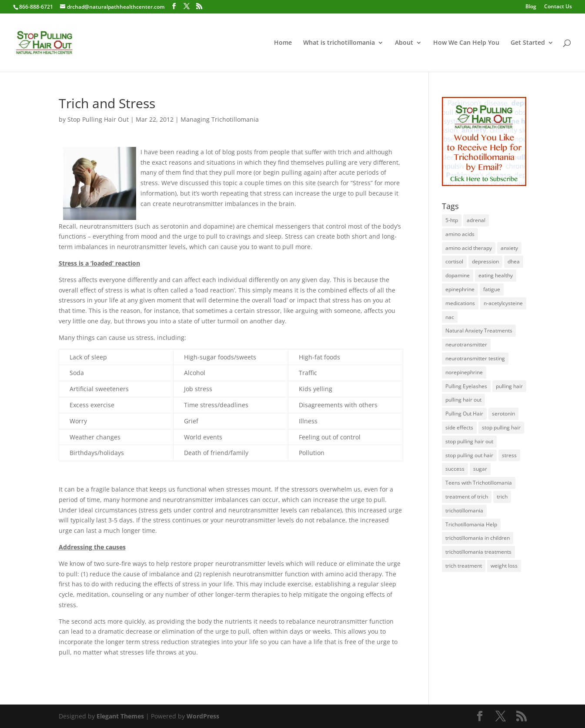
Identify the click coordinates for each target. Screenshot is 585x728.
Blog (531, 7)
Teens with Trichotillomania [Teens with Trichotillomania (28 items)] (479, 483)
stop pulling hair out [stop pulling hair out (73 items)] (469, 441)
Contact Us (558, 7)
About (404, 43)
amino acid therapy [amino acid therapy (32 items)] (469, 248)
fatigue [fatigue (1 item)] (492, 289)
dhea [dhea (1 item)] (514, 261)
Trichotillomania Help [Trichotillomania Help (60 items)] (471, 524)
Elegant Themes (120, 716)
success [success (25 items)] (455, 469)
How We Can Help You (466, 43)
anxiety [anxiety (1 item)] (509, 248)
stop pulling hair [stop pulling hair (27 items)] (501, 427)
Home (283, 43)
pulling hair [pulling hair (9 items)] (509, 386)
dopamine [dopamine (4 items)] (458, 275)
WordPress (203, 716)
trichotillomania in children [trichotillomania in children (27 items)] (478, 538)
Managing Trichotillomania (220, 119)
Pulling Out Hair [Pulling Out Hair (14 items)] (464, 414)
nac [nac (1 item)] (450, 317)
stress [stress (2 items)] (509, 455)
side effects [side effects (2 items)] (459, 427)
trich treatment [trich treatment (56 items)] (464, 566)
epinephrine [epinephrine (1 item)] (460, 289)
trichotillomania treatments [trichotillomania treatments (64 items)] (478, 552)
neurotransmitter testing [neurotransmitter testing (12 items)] (475, 358)
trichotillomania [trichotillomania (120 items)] (464, 510)
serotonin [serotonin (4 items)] (503, 414)
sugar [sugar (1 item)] (480, 469)
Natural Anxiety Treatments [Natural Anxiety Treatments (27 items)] (479, 331)
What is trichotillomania (339, 43)
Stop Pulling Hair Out (98, 119)
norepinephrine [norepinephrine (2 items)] (464, 372)
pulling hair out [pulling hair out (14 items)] (463, 400)
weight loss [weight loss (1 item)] (504, 566)
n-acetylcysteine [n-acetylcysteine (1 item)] (503, 303)
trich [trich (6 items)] (502, 497)
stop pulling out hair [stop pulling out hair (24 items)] (469, 455)
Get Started (528, 43)
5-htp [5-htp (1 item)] (452, 220)
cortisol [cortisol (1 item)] (454, 261)
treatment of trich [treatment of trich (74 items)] (467, 497)
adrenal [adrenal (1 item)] (476, 220)
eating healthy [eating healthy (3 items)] (496, 275)
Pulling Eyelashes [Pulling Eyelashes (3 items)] (466, 386)
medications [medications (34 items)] (460, 303)
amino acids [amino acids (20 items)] (460, 234)
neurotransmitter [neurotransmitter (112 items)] (466, 344)
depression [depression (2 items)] (485, 261)
